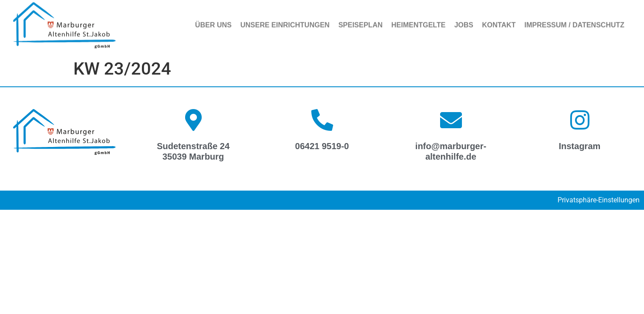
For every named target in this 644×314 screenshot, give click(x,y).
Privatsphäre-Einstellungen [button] (599, 200)
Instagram (580, 146)
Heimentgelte (418, 23)
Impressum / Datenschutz (574, 23)
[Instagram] (580, 120)
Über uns (214, 23)
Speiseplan (360, 23)
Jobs (464, 23)
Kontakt (499, 23)
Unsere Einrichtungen (285, 23)
